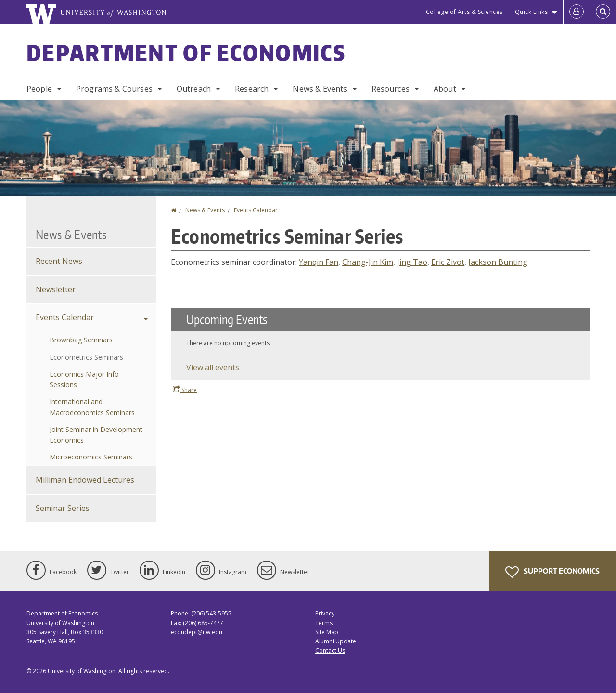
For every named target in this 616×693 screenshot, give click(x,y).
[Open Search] (603, 12)
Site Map (327, 632)
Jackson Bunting (498, 262)
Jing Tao (412, 262)
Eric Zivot (448, 262)
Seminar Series (63, 508)
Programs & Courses (114, 89)
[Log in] (577, 12)
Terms (324, 623)
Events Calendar (256, 210)
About (445, 89)
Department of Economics (186, 52)
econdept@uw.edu (197, 632)
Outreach (194, 89)
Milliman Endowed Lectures (85, 480)
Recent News (59, 261)
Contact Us (330, 650)
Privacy (325, 613)
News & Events (320, 89)
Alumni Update (336, 641)
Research (252, 89)
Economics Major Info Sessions (84, 379)
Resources (391, 89)
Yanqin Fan (319, 262)
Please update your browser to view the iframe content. (380, 344)
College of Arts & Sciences (464, 12)
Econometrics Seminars (86, 357)
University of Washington (82, 671)
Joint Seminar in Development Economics (96, 435)
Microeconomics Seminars (91, 457)
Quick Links (532, 12)
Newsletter (56, 289)
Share (185, 390)
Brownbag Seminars (81, 340)
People (39, 89)
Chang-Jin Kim (368, 262)
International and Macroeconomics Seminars (92, 407)
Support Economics (552, 572)
